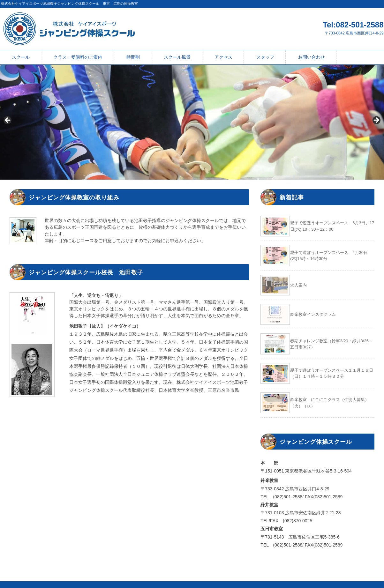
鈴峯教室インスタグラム (313, 314)
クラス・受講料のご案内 (78, 57)
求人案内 (298, 285)
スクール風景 (177, 57)
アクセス (223, 57)
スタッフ (265, 57)
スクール (21, 57)
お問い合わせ (312, 57)
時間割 (133, 57)
